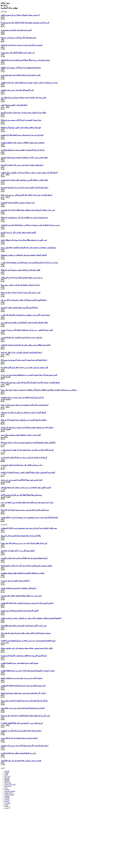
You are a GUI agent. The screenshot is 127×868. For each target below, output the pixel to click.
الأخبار (6, 775)
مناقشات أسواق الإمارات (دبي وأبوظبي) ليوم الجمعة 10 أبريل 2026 (24, 420)
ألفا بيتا (6, 805)
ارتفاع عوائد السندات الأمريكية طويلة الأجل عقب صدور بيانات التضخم (25, 746)
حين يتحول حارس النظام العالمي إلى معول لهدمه (18, 53)
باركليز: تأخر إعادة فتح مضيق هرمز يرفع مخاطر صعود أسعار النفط (23, 693)
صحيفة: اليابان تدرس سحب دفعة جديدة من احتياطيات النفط (22, 678)
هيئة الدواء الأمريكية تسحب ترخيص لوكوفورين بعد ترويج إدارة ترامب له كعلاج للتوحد (29, 517)
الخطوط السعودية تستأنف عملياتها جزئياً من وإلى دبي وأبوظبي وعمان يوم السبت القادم (31, 618)
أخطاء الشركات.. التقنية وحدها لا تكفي (14, 105)
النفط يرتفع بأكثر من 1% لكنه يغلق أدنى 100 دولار (18, 551)
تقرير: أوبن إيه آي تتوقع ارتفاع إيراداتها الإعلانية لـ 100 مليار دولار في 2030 (25, 716)
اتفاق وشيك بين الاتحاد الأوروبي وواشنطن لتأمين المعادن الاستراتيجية (24, 180)
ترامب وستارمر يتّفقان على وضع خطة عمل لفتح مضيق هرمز (22, 465)
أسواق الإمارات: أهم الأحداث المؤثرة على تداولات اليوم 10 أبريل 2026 (24, 405)
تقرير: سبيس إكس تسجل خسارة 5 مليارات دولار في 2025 (21, 293)
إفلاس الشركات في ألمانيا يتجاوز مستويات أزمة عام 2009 (20, 270)
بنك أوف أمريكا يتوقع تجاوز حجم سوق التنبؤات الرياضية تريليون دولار (24, 701)
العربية (7, 808)
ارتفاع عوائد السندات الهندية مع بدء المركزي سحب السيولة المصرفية (24, 188)
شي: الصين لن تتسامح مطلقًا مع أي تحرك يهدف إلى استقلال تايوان (24, 240)
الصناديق (7, 800)
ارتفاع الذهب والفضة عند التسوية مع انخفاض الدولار (18, 588)
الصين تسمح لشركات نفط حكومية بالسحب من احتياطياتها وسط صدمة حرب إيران (29, 375)
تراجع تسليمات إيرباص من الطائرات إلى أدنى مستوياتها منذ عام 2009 (24, 218)
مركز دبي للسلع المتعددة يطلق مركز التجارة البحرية (18, 753)
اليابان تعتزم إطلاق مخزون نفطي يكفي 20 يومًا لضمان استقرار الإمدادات (25, 345)
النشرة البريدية (10, 784)
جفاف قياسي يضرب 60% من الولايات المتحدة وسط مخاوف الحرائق (24, 158)
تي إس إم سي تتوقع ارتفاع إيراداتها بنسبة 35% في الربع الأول (22, 278)
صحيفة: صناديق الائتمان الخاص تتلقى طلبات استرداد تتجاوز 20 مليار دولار (26, 633)
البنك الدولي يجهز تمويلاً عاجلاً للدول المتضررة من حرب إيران (22, 480)
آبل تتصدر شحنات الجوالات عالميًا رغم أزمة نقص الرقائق (20, 15)
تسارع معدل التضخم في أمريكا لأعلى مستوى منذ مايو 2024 (21, 120)
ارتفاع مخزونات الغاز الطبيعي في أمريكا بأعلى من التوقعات (21, 731)
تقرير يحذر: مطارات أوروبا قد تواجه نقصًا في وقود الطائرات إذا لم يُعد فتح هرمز (28, 210)
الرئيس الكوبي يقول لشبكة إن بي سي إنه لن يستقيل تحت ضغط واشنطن (26, 487)
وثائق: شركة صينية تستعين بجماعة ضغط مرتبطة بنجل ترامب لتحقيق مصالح (27, 648)
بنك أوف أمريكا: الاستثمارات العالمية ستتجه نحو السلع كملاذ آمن (23, 150)
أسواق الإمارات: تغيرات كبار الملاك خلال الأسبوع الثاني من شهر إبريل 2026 (26, 195)
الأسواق (6, 773)
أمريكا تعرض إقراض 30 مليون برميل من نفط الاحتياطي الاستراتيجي (24, 457)
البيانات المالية (8, 793)
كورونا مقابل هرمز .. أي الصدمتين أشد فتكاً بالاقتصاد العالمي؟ (22, 723)
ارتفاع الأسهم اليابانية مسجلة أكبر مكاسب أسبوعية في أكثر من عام (24, 300)
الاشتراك (7, 771)
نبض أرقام (7, 776)
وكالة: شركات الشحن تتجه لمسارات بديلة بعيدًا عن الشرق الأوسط (23, 113)
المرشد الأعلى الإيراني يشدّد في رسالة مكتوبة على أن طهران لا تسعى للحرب (27, 450)
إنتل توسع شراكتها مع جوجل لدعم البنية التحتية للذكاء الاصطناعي (23, 686)
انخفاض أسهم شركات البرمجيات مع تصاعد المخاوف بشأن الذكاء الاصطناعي (27, 603)
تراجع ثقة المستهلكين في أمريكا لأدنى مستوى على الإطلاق (21, 68)
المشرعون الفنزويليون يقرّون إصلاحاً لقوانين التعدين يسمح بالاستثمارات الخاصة (28, 472)
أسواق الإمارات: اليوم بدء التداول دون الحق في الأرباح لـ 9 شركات (23, 413)
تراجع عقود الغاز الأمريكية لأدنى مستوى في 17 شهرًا (18, 38)
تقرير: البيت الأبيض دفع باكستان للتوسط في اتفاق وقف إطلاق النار (24, 626)
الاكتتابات (7, 798)
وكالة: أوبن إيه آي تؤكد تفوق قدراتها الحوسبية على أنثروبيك (21, 536)
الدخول (3, 768)
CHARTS (7, 781)
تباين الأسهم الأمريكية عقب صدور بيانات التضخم (17, 90)
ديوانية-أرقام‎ (8, 786)
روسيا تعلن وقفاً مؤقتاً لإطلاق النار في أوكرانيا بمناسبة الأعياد (21, 495)
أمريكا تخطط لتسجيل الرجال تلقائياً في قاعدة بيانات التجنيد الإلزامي (24, 558)
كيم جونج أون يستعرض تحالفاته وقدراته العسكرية (18, 203)
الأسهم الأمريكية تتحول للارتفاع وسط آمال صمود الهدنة (20, 611)
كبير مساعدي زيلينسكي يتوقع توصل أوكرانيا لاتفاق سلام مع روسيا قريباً (25, 23)
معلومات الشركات (10, 791)
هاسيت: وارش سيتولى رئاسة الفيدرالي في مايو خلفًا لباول (21, 761)
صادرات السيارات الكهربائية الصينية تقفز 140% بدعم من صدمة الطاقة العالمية (28, 671)
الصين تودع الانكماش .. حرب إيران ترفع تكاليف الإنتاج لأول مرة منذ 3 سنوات (27, 330)
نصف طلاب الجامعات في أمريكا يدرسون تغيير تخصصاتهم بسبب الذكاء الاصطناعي (29, 528)
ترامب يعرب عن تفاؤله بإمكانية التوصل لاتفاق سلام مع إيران (21, 596)
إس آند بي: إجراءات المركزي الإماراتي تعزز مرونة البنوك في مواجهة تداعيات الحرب (29, 263)
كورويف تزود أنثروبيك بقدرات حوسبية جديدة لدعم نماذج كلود (22, 45)
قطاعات (7, 789)
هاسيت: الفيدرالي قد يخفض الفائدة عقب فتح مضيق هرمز (21, 75)
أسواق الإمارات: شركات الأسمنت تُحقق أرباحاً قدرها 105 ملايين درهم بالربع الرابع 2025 (30, 383)
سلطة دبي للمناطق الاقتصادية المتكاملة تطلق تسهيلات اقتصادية (23, 573)
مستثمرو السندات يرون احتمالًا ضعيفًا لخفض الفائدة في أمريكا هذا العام (25, 60)
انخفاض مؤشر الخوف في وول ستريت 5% (15, 581)
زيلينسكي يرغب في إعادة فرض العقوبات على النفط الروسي (22, 337)
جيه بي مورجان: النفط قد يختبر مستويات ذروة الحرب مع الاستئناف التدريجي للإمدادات (30, 225)
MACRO (7, 779)
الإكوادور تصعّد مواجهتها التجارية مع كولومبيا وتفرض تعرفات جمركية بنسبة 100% (28, 443)
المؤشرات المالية (9, 795)
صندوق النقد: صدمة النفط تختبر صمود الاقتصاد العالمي (20, 663)
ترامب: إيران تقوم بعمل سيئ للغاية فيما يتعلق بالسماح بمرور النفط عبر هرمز (27, 502)
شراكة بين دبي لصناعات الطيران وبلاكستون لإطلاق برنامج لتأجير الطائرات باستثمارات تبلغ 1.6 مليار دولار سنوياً (39, 390)
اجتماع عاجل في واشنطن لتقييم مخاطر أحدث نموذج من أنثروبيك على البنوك (27, 427)
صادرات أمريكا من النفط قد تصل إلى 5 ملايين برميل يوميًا (20, 285)
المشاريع (7, 801)
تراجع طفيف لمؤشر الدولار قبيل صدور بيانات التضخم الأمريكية (22, 165)
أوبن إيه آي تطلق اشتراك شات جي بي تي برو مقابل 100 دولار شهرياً (24, 543)
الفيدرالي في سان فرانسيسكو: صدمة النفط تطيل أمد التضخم (22, 135)
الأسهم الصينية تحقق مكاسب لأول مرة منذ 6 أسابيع (18, 233)
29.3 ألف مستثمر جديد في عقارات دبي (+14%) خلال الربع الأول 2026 (24, 367)
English (7, 806)
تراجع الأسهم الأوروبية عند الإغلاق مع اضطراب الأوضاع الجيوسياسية (24, 656)
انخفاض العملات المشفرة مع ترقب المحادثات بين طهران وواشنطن (24, 255)
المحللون (7, 796)
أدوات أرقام (8, 783)
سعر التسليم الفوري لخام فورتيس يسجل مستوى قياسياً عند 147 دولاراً (25, 510)
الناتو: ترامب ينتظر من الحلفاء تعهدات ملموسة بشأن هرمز (21, 435)
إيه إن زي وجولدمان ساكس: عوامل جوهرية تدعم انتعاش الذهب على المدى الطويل (29, 83)
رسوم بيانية (8, 803)
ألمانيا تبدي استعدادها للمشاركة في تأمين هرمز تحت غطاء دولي (22, 708)
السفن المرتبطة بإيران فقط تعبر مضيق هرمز (16, 30)
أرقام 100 (7, 778)
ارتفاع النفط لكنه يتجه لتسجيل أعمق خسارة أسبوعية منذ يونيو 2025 (24, 360)
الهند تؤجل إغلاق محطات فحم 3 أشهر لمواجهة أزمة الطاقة (21, 128)
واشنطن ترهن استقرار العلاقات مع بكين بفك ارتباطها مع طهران (22, 143)
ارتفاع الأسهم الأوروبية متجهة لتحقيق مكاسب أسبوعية (19, 308)
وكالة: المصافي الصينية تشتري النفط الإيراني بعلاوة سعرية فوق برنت (24, 323)
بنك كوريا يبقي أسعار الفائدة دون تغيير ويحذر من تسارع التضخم (22, 397)
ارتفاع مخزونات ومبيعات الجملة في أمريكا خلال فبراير (19, 738)
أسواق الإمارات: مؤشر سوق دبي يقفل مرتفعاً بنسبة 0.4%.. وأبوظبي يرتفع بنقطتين (29, 173)
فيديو (6, 788)
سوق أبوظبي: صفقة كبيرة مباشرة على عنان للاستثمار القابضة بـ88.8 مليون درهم (28, 248)
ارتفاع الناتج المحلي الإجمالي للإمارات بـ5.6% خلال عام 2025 (21, 353)
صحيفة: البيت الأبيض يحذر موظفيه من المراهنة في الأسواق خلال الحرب (25, 315)
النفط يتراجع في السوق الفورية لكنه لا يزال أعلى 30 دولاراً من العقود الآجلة (26, 566)
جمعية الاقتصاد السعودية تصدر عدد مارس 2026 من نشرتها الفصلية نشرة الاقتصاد (28, 641)
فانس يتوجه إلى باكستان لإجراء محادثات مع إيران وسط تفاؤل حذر (23, 98)
